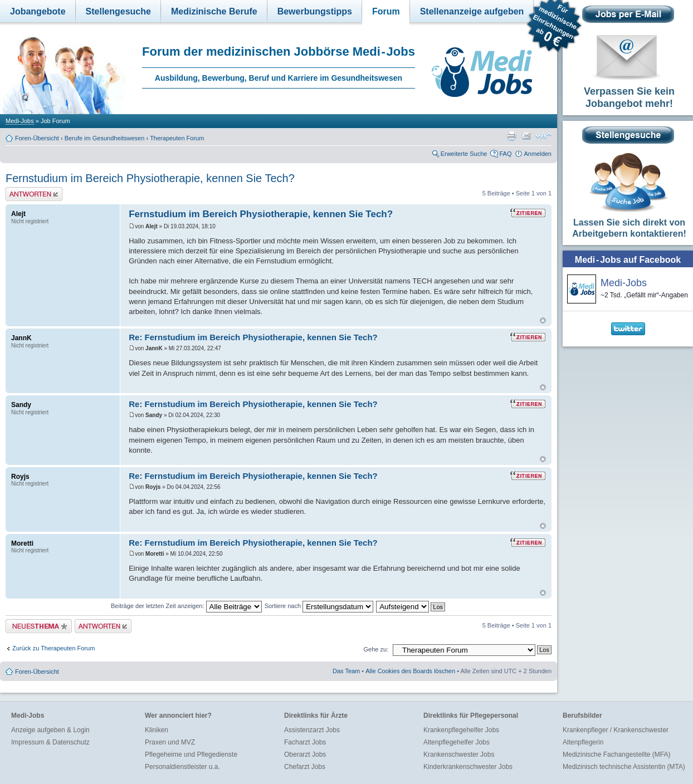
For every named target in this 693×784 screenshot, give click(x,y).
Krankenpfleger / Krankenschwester (616, 730)
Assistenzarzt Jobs (312, 730)
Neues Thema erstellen (39, 626)
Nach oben (543, 320)
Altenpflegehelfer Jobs (457, 742)
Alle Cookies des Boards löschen (410, 671)
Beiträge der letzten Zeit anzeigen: (186, 606)
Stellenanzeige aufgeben (472, 11)
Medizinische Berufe (214, 11)
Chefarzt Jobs (305, 767)
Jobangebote (38, 11)
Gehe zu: (376, 649)
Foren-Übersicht (37, 138)
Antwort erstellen (34, 194)
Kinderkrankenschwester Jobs (468, 767)
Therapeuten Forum (177, 138)
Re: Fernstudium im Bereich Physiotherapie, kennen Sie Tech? (253, 337)
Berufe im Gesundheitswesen (105, 138)
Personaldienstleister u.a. (182, 767)
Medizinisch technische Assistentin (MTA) (624, 767)
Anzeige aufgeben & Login (50, 730)
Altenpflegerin (583, 742)
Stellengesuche (118, 11)
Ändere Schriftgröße (543, 136)
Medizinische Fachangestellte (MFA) (616, 754)
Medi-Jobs (20, 121)
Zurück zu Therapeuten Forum (53, 648)
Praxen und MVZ (170, 742)
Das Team (346, 671)
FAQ (505, 154)
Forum (386, 11)
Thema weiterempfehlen (526, 136)
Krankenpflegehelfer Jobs (461, 730)
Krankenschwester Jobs (459, 754)
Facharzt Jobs (305, 742)
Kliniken (157, 730)
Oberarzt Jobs (305, 754)
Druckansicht (511, 136)
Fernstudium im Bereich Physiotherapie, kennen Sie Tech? (150, 178)
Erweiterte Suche (464, 154)
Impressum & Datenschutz (50, 742)
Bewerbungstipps (315, 11)
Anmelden (538, 154)
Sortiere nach (319, 606)
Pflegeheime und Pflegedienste (191, 754)
